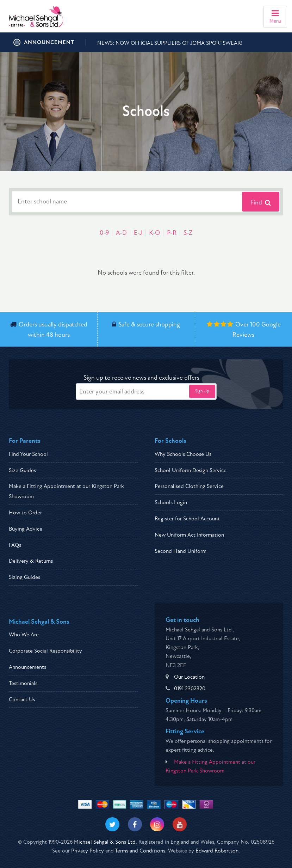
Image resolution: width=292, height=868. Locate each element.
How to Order (25, 513)
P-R (172, 233)
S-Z (188, 233)
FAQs (15, 545)
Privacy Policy (88, 851)
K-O (154, 233)
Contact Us (22, 699)
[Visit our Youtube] (180, 824)
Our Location (189, 677)
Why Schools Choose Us (183, 454)
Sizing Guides (24, 577)
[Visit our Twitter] (112, 824)
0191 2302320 (190, 689)
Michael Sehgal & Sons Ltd (105, 842)
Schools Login (171, 502)
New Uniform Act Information (189, 535)
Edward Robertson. (218, 851)
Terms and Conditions (140, 851)
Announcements (27, 667)
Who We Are (24, 635)
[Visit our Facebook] (135, 824)
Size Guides (22, 470)
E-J (138, 233)
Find (261, 203)
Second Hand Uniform (181, 551)
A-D (121, 233)
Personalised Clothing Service (189, 486)
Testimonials (23, 683)
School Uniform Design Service (191, 470)
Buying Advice (26, 529)
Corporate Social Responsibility (45, 651)
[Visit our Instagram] (157, 824)
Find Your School (28, 454)
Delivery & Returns (31, 561)
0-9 (104, 233)
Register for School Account (187, 519)
